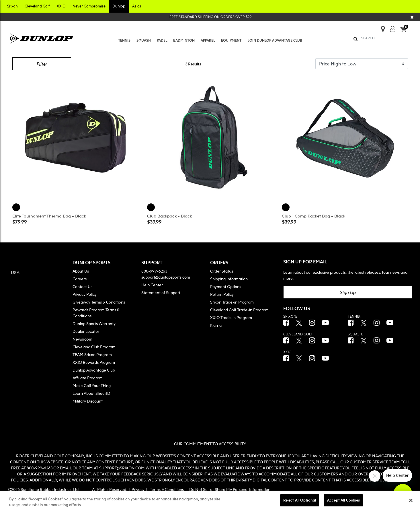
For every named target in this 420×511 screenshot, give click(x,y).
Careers (80, 279)
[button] (12, 6)
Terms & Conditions (167, 489)
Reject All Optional (300, 500)
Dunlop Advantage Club (94, 370)
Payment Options (226, 286)
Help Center (152, 285)
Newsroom (82, 339)
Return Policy (222, 294)
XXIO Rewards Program (94, 362)
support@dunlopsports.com (166, 277)
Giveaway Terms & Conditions (99, 302)
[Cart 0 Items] (406, 30)
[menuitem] (124, 40)
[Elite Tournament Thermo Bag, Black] (17, 207)
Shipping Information (229, 279)
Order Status (222, 271)
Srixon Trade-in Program (232, 302)
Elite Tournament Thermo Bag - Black (49, 216)
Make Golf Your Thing (92, 385)
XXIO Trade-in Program (231, 317)
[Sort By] (362, 64)
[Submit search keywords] (355, 39)
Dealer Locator (86, 331)
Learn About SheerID (91, 393)
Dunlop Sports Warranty (94, 323)
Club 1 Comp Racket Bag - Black (313, 216)
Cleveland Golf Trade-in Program (239, 310)
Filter (42, 64)
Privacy (138, 489)
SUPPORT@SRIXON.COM (122, 468)
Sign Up (348, 292)
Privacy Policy (85, 294)
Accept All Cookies (343, 500)
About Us (81, 271)
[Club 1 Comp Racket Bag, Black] (286, 207)
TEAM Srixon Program (92, 354)
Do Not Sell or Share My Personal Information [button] (230, 489)
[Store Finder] (381, 27)
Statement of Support (161, 293)
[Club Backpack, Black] (152, 207)
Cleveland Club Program (94, 347)
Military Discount (88, 401)
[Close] (412, 17)
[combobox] (383, 38)
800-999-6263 (154, 271)
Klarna (216, 325)
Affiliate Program (88, 378)
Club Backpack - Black (169, 216)
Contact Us (82, 286)
